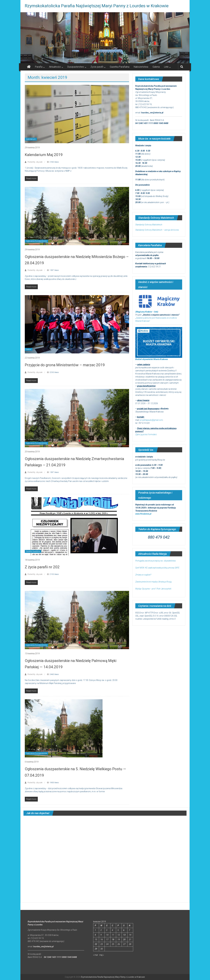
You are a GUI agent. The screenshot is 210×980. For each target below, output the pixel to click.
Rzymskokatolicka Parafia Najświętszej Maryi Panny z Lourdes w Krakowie (97, 6)
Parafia (39, 67)
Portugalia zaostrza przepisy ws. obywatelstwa (155, 561)
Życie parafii (97, 67)
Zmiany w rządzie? (143, 575)
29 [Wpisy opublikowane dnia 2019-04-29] (96, 949)
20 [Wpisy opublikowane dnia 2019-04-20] (124, 940)
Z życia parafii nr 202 (42, 567)
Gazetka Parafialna (120, 67)
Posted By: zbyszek (35, 162)
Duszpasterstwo (76, 67)
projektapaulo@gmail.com (151, 420)
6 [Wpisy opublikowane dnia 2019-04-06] (124, 930)
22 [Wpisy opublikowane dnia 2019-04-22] (96, 944)
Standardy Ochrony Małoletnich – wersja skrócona (157, 230)
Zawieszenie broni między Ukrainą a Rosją (153, 582)
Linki (166, 67)
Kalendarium (31, 139)
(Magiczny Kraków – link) (147, 312)
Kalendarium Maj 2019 (44, 155)
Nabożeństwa (141, 67)
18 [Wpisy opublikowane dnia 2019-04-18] (113, 940)
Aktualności (55, 67)
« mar (96, 955)
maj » (102, 955)
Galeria (156, 67)
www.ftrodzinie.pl (143, 514)
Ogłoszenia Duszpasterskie (36, 241)
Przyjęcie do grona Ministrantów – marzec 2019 (65, 365)
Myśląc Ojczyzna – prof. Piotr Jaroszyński (153, 589)
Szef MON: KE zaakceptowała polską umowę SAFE (157, 568)
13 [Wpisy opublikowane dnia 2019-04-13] (124, 935)
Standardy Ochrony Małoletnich (149, 225)
